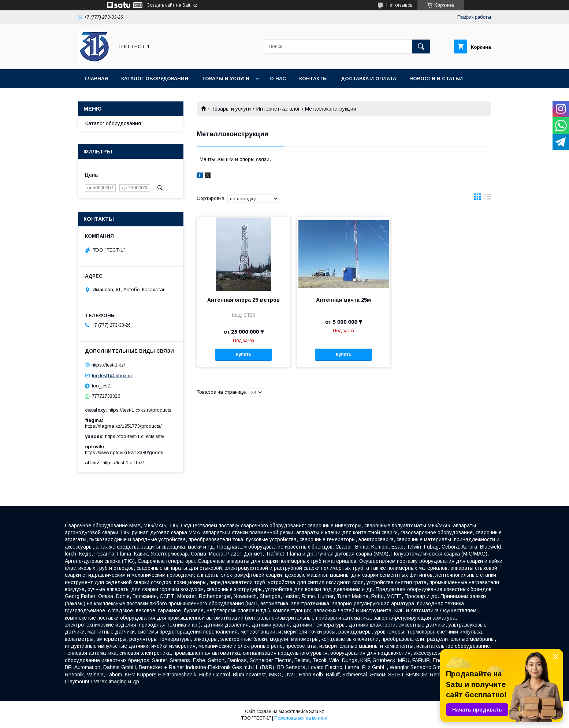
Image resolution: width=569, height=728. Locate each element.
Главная (96, 79)
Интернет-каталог (278, 109)
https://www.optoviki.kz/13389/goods (124, 452)
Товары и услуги (225, 79)
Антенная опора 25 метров (243, 300)
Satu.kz (317, 712)
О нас (278, 79)
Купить (243, 354)
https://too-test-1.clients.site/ (135, 436)
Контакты (313, 79)
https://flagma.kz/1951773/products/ (123, 426)
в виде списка (488, 198)
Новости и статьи (436, 79)
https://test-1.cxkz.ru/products (140, 410)
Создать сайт (160, 5)
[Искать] (421, 47)
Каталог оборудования (155, 79)
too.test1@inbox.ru (112, 376)
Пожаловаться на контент (301, 718)
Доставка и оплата (369, 79)
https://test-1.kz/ (108, 365)
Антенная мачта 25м (343, 300)
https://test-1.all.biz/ (123, 463)
